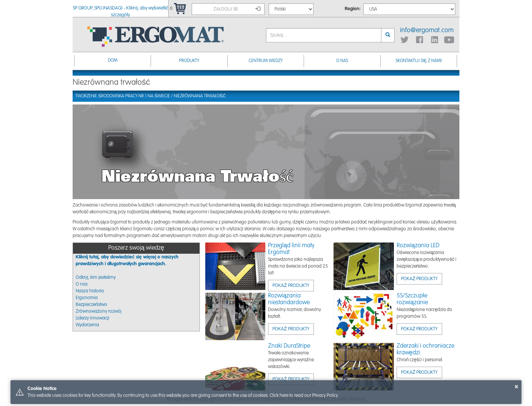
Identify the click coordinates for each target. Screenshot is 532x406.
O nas (342, 61)
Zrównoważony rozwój (99, 311)
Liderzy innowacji (92, 318)
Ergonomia (87, 298)
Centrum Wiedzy (266, 61)
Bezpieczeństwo (91, 305)
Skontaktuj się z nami (419, 61)
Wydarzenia (87, 325)
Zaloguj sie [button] (237, 9)
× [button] (516, 387)
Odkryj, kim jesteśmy (96, 277)
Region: (353, 9)
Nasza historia (90, 291)
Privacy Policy (325, 395)
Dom (113, 61)
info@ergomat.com (427, 31)
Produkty (189, 61)
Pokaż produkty (291, 286)
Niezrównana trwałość (200, 96)
